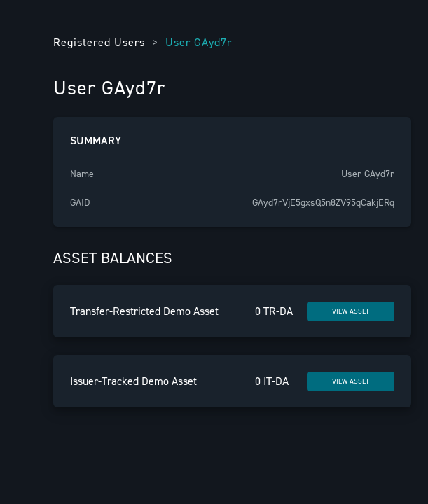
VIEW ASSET (351, 311)
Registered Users (99, 42)
